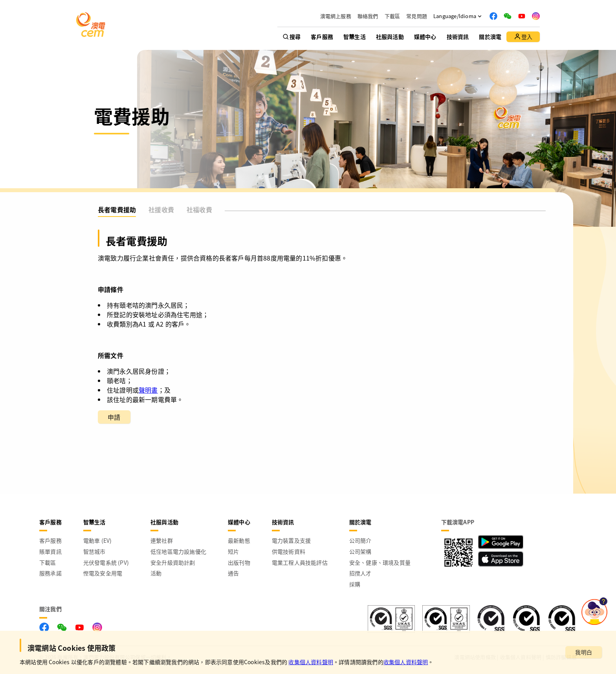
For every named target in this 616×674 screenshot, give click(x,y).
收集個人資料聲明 (311, 662)
